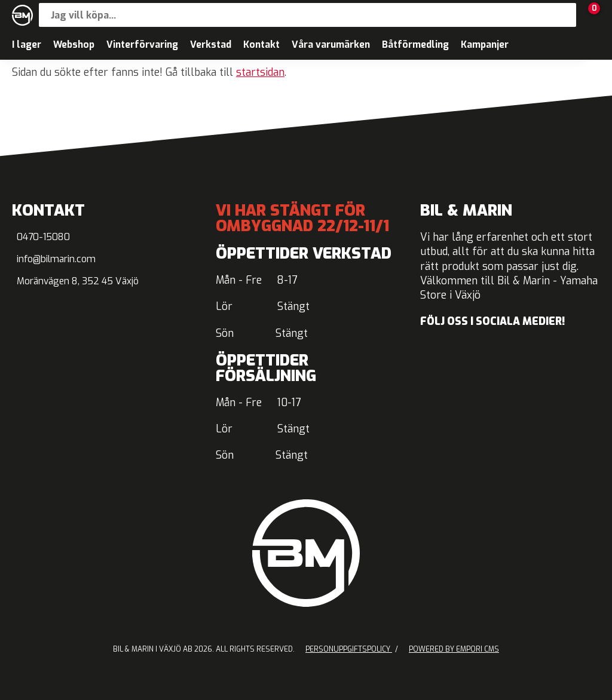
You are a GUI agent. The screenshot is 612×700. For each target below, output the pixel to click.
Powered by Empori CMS (454, 649)
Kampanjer (485, 44)
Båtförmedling (415, 44)
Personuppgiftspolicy (349, 649)
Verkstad (211, 44)
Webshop (74, 44)
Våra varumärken (331, 44)
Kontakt (261, 44)
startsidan (260, 73)
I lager (27, 44)
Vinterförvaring (142, 44)
